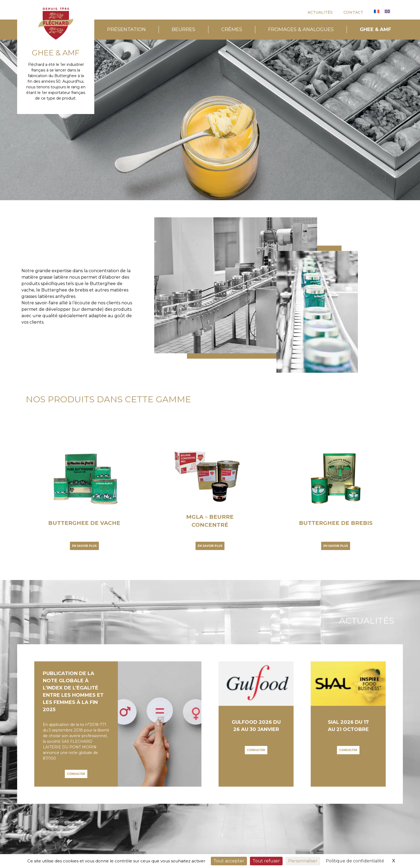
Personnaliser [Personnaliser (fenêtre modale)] (303, 861)
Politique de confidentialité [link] (355, 861)
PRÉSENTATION (126, 29)
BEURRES (183, 29)
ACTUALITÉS (320, 12)
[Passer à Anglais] (387, 11)
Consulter (76, 774)
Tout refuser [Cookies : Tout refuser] (266, 861)
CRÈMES (232, 29)
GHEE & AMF (375, 29)
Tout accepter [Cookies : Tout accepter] (229, 861)
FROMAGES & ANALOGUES (301, 29)
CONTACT (353, 12)
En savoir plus (84, 546)
